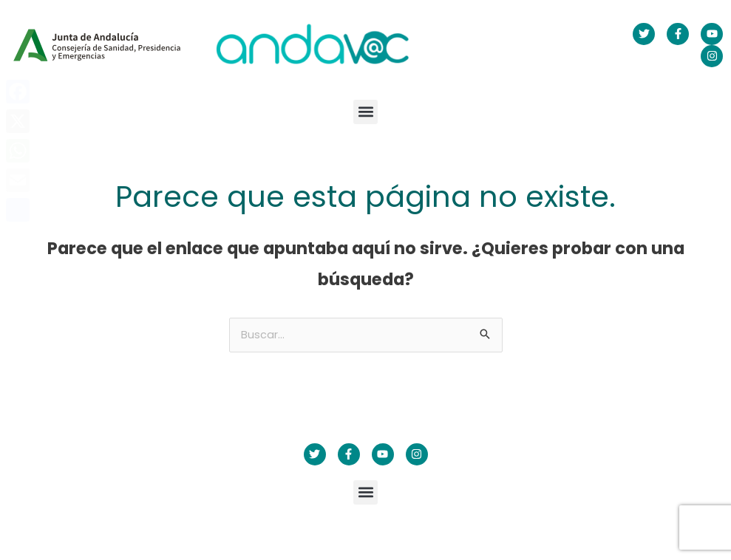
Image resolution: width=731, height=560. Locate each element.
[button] (365, 112)
